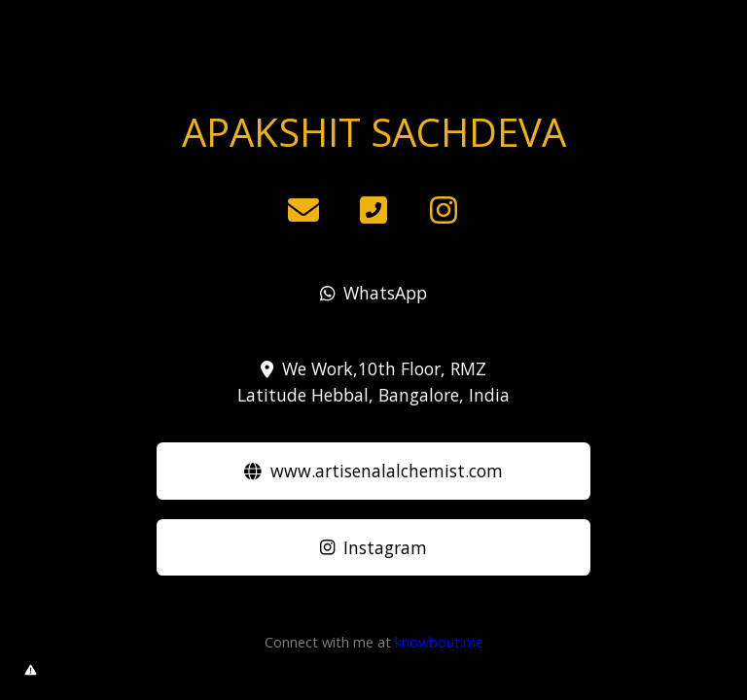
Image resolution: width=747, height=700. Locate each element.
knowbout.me (439, 642)
